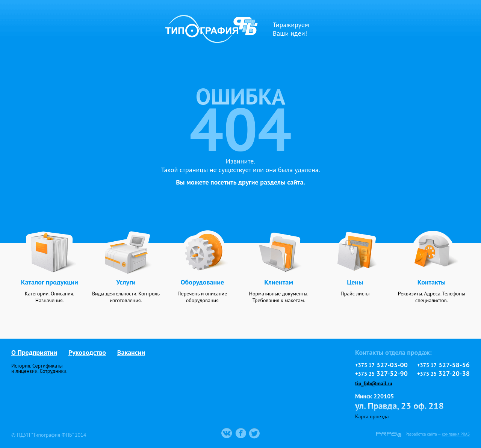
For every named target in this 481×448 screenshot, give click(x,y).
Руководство (87, 352)
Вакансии (131, 352)
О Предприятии (34, 352)
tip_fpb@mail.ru (374, 383)
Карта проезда (372, 416)
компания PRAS (456, 434)
